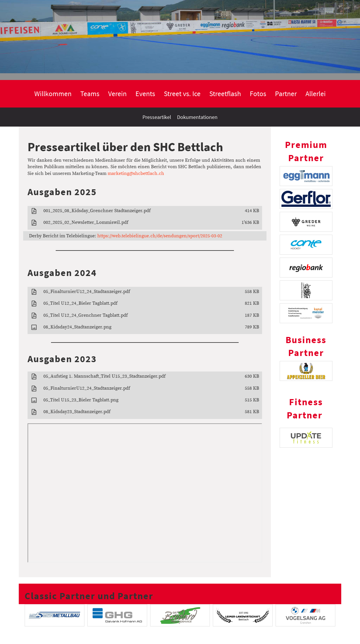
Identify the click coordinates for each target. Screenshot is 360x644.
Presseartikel (157, 117)
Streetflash (225, 94)
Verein (117, 94)
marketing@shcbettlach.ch (136, 173)
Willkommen (53, 94)
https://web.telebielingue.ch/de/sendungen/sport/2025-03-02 (160, 236)
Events (145, 94)
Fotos (258, 94)
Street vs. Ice (182, 94)
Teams (90, 94)
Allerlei (316, 94)
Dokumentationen (197, 117)
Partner (286, 94)
